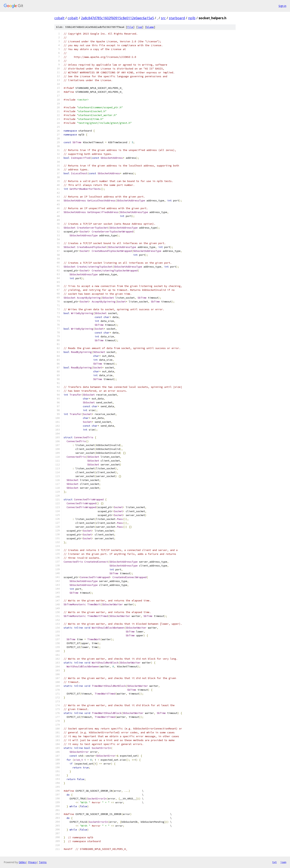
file (130, 27)
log (140, 27)
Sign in (282, 6)
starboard (177, 18)
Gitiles (22, 862)
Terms (43, 862)
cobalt (59, 18)
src (163, 18)
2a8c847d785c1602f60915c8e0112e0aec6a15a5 (117, 18)
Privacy (32, 862)
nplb (192, 18)
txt (274, 862)
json (283, 862)
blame (150, 27)
